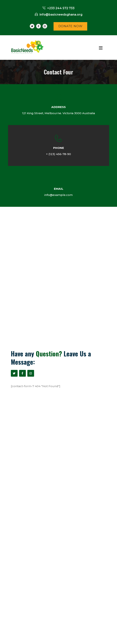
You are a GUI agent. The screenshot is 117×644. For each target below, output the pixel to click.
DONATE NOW (70, 26)
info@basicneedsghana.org (59, 15)
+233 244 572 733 (58, 8)
